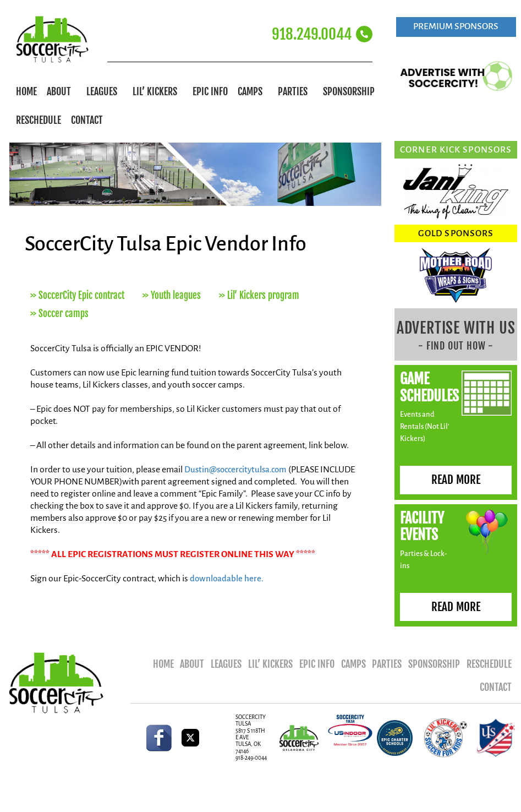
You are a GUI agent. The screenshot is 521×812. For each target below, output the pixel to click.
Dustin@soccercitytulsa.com (238, 470)
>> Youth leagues (172, 295)
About (62, 91)
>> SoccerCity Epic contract (77, 295)
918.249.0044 (312, 34)
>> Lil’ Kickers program (259, 295)
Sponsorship (352, 91)
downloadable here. (227, 579)
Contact (87, 120)
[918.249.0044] (364, 34)
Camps (253, 91)
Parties (295, 91)
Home (26, 91)
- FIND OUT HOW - (456, 346)
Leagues (105, 91)
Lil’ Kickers (158, 91)
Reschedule (39, 120)
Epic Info (210, 91)
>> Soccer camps (59, 314)
